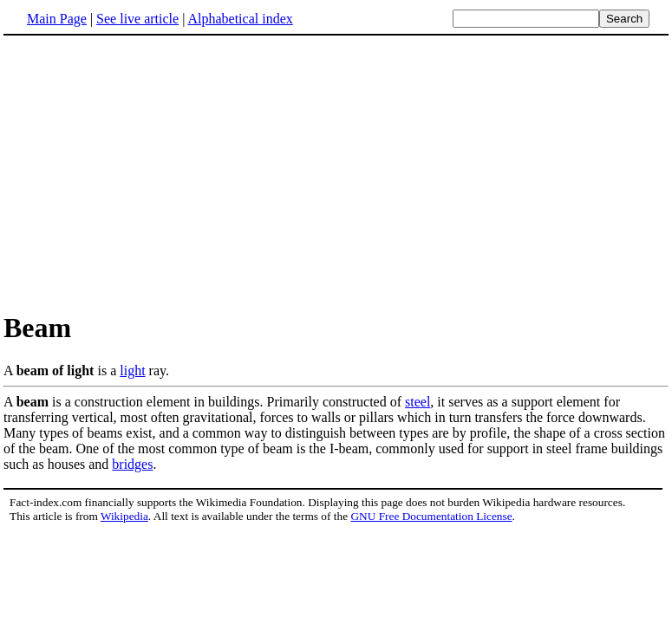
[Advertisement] (149, 172)
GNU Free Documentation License (431, 516)
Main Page (57, 19)
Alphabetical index (240, 19)
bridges (132, 464)
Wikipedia (124, 516)
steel (418, 402)
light (132, 370)
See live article (137, 19)
